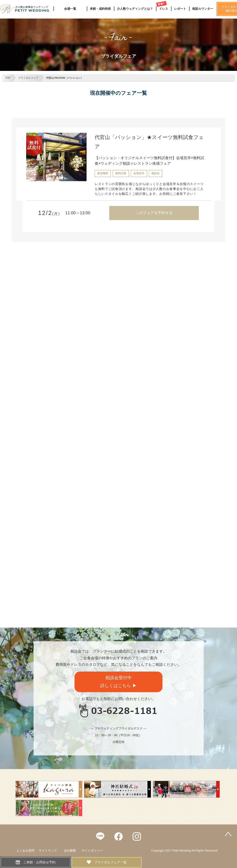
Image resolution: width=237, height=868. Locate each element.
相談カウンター (203, 9)
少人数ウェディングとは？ (135, 9)
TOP (8, 78)
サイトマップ (48, 851)
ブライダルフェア (28, 78)
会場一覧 (70, 9)
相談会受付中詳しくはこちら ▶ (118, 682)
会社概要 (70, 851)
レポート (180, 9)
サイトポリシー (92, 851)
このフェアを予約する (154, 213)
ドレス (164, 9)
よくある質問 (25, 851)
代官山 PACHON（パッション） (65, 78)
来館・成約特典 (100, 9)
